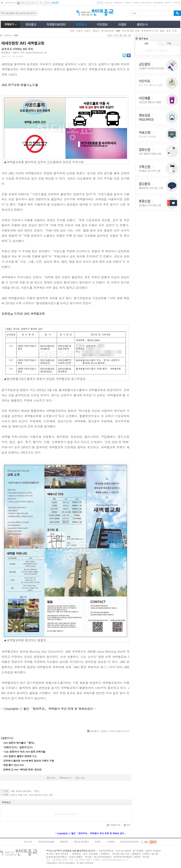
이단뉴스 (8, 35)
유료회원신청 (158, 3)
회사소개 (28, 842)
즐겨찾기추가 (10, 3)
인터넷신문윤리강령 (129, 842)
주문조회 (177, 3)
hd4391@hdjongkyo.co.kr (115, 860)
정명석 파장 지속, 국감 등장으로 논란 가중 (32, 795)
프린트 (51, 778)
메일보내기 (66, 778)
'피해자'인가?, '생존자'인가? (18, 747)
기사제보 (136, 3)
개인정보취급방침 (46, 842)
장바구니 (168, 3)
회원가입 (108, 3)
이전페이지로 (113, 825)
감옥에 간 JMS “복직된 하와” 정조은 (22, 770)
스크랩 (80, 778)
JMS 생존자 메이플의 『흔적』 (19, 743)
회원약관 (64, 842)
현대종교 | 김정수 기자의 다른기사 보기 (110, 731)
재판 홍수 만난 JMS (14, 765)
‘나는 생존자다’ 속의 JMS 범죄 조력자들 (24, 752)
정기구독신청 (146, 3)
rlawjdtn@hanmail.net (36, 52)
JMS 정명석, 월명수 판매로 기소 (20, 756)
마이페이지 (118, 3)
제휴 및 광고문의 (81, 842)
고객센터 (127, 3)
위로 (127, 825)
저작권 (98, 842)
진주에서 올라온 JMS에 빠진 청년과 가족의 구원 (29, 761)
